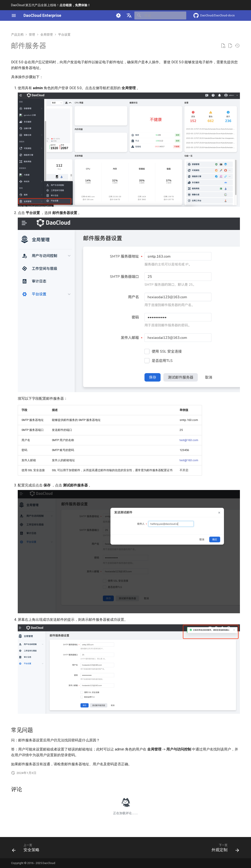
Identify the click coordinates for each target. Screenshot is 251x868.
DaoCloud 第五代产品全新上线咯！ (51, 5)
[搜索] (160, 15)
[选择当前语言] (129, 15)
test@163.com (189, 440)
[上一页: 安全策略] (27, 849)
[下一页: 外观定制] (224, 849)
